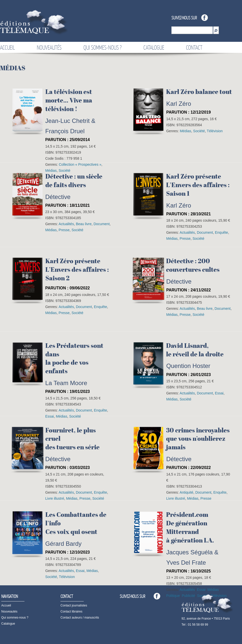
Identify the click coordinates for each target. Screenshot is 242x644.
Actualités (66, 224)
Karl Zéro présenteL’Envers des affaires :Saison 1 (198, 185)
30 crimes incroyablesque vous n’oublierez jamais (198, 439)
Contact (194, 47)
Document (102, 224)
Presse (64, 230)
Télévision (215, 131)
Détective (58, 197)
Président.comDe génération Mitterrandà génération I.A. (190, 527)
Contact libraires (71, 612)
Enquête (221, 232)
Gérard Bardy (64, 544)
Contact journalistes (74, 605)
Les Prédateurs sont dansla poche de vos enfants (74, 358)
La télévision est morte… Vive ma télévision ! (69, 100)
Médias (185, 131)
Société (199, 131)
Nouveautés (49, 47)
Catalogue (154, 47)
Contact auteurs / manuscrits (80, 618)
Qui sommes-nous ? (102, 47)
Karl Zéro (179, 104)
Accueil (7, 47)
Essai (219, 393)
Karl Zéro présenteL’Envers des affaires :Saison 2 (77, 269)
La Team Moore (66, 383)
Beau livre (84, 224)
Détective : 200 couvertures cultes (193, 265)
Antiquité (186, 492)
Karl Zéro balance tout (199, 92)
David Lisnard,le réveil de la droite (195, 350)
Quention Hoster (188, 366)
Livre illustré (55, 498)
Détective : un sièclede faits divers (74, 181)
